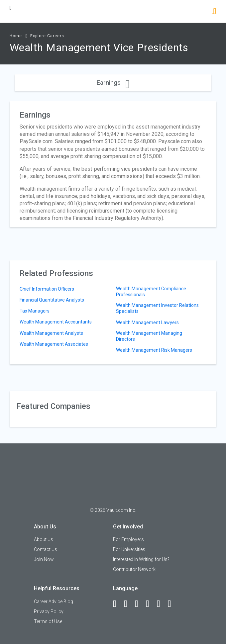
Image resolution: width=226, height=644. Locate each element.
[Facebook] (118, 604)
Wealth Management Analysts (51, 333)
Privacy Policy (49, 611)
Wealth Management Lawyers (147, 322)
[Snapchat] (172, 604)
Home (16, 36)
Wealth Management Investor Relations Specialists (157, 308)
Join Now (44, 559)
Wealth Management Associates (54, 344)
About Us (44, 539)
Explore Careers (47, 36)
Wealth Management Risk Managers (154, 350)
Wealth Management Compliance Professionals (151, 292)
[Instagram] (151, 604)
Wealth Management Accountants (56, 322)
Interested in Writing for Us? (141, 559)
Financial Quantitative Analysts (52, 300)
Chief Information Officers (47, 289)
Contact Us (46, 549)
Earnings (113, 83)
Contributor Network (134, 569)
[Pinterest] (162, 604)
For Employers (128, 539)
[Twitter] (140, 604)
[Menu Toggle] (11, 8)
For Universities (129, 549)
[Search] (214, 12)
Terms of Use (48, 621)
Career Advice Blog (54, 601)
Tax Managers (35, 311)
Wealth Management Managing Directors (149, 336)
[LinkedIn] (129, 604)
